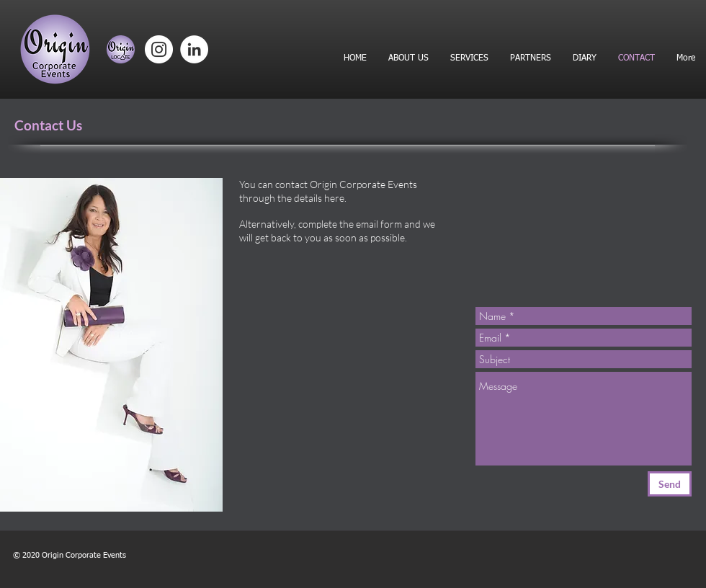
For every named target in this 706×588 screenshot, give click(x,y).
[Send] (670, 484)
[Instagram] (159, 49)
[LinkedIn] (194, 49)
